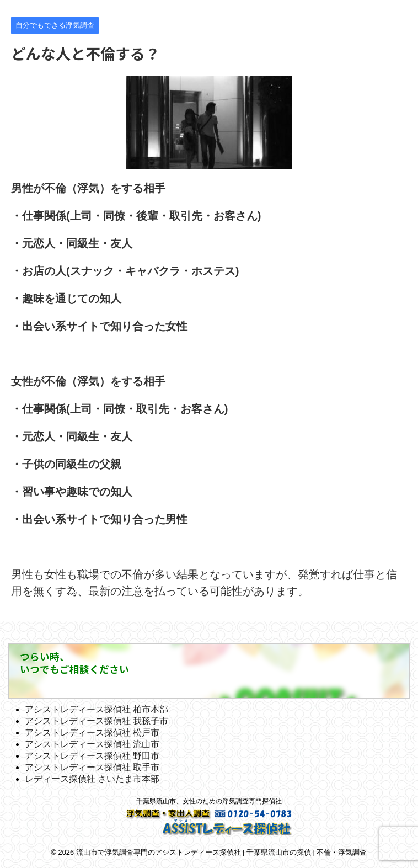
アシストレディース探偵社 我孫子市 (97, 721)
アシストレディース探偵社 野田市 (92, 756)
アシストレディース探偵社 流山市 (92, 744)
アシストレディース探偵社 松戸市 (92, 733)
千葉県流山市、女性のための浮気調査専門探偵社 (209, 801)
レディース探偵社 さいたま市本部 (92, 779)
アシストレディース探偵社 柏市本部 (97, 709)
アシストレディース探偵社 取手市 (92, 767)
